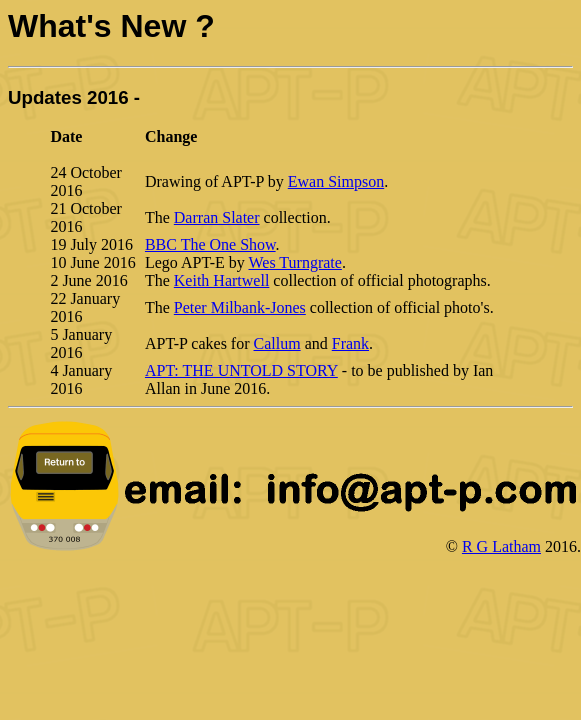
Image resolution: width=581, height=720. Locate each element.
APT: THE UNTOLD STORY (241, 370)
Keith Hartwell (222, 280)
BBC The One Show (210, 244)
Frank (350, 343)
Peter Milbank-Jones (240, 307)
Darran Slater (217, 217)
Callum (277, 343)
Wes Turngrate (295, 262)
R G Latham (501, 546)
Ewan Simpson (336, 181)
